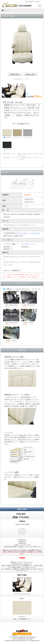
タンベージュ (17, 134)
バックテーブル (35, 233)
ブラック (7, 146)
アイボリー (7, 134)
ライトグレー (28, 134)
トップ (7, 10)
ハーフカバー (24, 233)
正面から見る (15, 74)
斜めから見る (30, 74)
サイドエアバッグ (27, 244)
